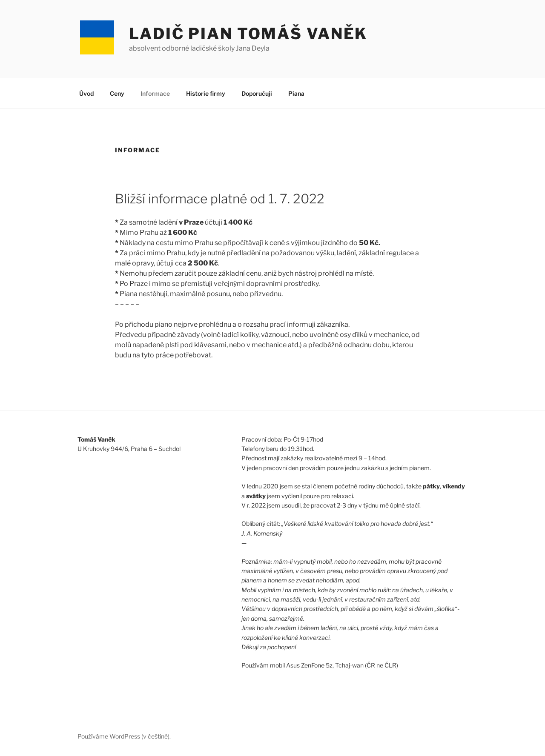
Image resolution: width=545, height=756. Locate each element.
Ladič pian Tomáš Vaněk (248, 34)
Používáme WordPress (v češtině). (124, 736)
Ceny (117, 93)
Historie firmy (206, 93)
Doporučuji (257, 93)
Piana (296, 93)
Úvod (86, 93)
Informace (155, 93)
